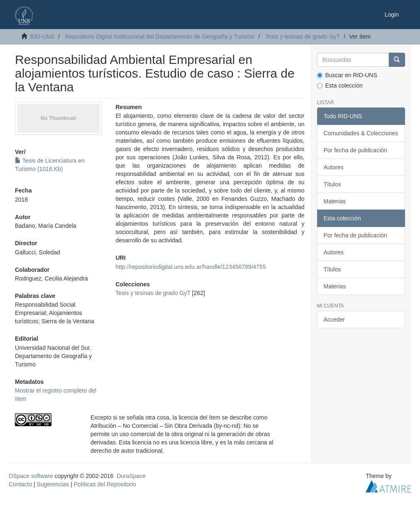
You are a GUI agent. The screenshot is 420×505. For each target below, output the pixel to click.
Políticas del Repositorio (105, 484)
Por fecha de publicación (355, 150)
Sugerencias (53, 484)
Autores (334, 167)
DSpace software (31, 476)
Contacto (20, 484)
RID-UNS (42, 37)
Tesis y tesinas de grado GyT (303, 37)
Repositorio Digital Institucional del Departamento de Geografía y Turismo (160, 37)
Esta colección (340, 85)
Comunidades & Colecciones (361, 133)
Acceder (334, 320)
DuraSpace (131, 476)
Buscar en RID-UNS (347, 75)
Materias (335, 201)
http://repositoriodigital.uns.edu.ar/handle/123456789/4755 (191, 267)
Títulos (332, 184)
